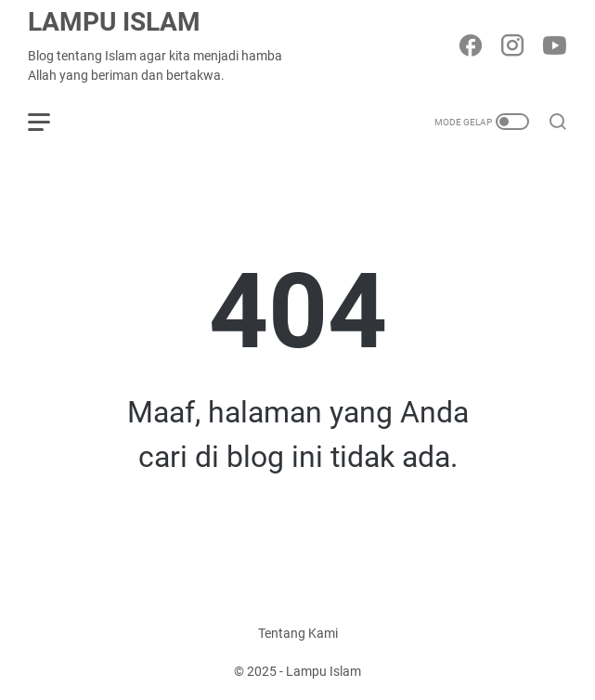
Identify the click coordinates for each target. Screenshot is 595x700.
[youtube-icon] (554, 47)
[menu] (50, 122)
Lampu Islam (114, 22)
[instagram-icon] (512, 47)
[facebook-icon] (471, 47)
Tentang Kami (298, 633)
